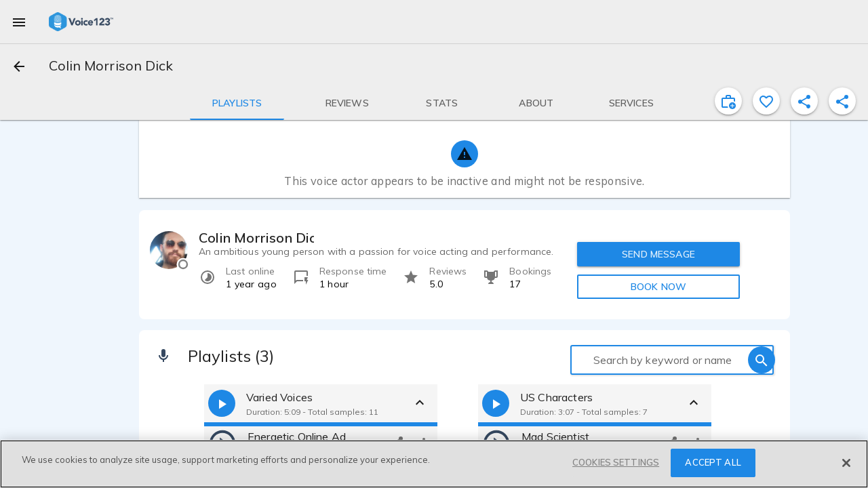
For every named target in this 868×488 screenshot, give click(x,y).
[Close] (846, 463)
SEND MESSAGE (658, 254)
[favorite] (766, 101)
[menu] (19, 22)
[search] (762, 360)
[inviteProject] (728, 101)
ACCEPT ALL (713, 462)
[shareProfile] (804, 101)
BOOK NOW (658, 287)
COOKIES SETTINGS (616, 462)
